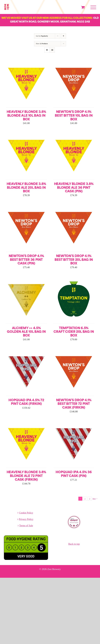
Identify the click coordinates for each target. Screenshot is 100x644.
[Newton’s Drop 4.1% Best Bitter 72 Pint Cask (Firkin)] (74, 351)
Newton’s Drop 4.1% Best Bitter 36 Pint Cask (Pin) (26, 260)
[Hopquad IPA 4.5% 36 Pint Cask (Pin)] (74, 423)
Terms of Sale (26, 526)
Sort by (42, 36)
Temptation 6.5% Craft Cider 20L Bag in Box (74, 332)
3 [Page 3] (90, 499)
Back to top (74, 544)
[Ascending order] (63, 36)
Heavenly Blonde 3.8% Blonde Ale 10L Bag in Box (26, 116)
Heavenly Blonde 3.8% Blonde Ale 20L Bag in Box (26, 188)
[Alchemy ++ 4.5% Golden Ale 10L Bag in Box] (26, 279)
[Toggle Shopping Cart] (83, 7)
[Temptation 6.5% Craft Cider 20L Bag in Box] (74, 279)
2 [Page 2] (85, 499)
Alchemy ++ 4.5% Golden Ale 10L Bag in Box (26, 332)
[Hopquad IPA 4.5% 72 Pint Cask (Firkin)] (26, 351)
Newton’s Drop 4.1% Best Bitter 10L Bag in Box (74, 116)
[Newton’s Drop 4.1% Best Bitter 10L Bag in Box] (74, 62)
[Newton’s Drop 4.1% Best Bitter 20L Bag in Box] (74, 206)
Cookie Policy (26, 513)
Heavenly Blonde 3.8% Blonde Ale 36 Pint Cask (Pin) (74, 188)
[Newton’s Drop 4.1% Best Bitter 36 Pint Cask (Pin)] (26, 206)
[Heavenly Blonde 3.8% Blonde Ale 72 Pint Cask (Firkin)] (26, 423)
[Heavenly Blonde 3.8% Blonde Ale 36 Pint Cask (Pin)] (74, 134)
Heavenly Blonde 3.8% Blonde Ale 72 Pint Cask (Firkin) (26, 476)
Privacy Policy (26, 519)
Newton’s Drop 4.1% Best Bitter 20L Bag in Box (74, 260)
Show (42, 44)
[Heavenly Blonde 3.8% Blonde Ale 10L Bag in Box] (26, 62)
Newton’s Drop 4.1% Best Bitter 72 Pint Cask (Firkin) (74, 404)
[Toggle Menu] (93, 7)
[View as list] (52, 50)
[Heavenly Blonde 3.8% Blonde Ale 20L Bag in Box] (26, 134)
